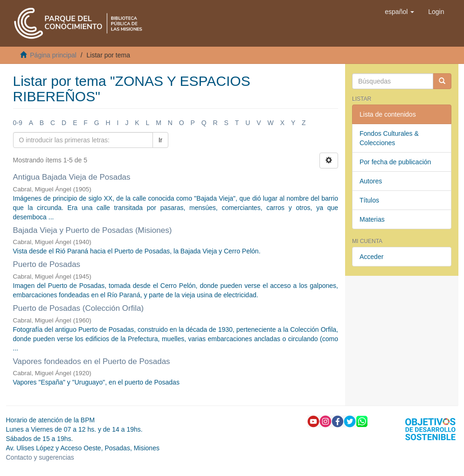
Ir (161, 140)
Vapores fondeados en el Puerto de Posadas (92, 361)
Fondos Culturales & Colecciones (389, 138)
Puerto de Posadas (47, 264)
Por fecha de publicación (395, 162)
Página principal (53, 55)
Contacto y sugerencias (40, 457)
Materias (372, 219)
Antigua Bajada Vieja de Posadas (72, 177)
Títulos (369, 200)
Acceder (371, 257)
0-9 (18, 123)
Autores (371, 181)
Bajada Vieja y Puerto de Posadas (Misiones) (93, 230)
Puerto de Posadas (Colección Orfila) (79, 308)
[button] (399, 12)
